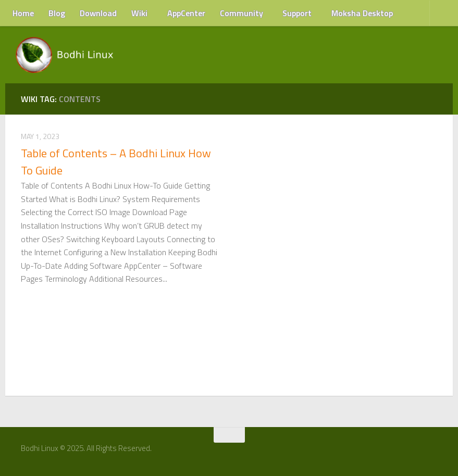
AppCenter (186, 13)
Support (297, 13)
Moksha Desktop (362, 13)
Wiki (139, 13)
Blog (57, 13)
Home (23, 13)
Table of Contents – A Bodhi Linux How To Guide (116, 162)
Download (98, 13)
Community (242, 13)
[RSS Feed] (436, 452)
